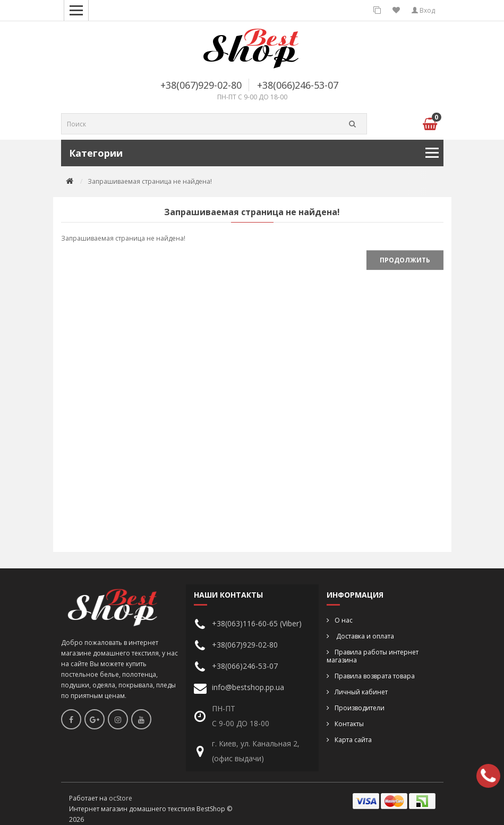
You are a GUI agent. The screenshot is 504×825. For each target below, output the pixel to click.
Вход (423, 10)
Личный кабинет (361, 692)
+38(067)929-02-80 (201, 85)
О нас (344, 620)
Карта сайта (353, 740)
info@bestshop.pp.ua (248, 687)
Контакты (349, 724)
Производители (360, 708)
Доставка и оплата (364, 636)
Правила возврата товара (375, 676)
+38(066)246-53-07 (298, 85)
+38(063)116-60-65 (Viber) (257, 623)
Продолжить (405, 260)
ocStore (121, 798)
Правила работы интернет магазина (373, 656)
